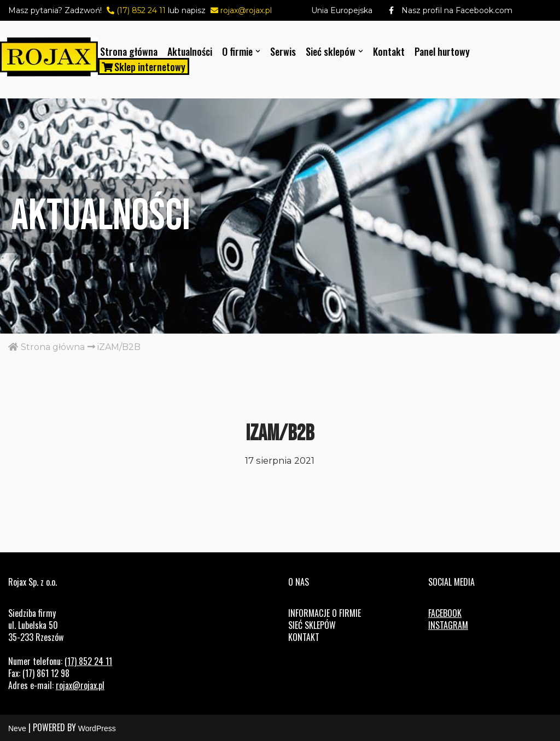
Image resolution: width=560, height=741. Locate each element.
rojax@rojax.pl (240, 10)
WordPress (97, 728)
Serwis (283, 51)
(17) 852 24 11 (135, 10)
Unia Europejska (342, 10)
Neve (17, 728)
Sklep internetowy (144, 66)
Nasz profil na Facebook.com (442, 10)
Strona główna (129, 51)
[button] (258, 51)
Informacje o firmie (325, 613)
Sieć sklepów (312, 625)
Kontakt (389, 51)
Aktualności (190, 51)
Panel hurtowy (442, 51)
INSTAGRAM (448, 625)
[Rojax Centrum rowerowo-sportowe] (49, 57)
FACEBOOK (445, 613)
